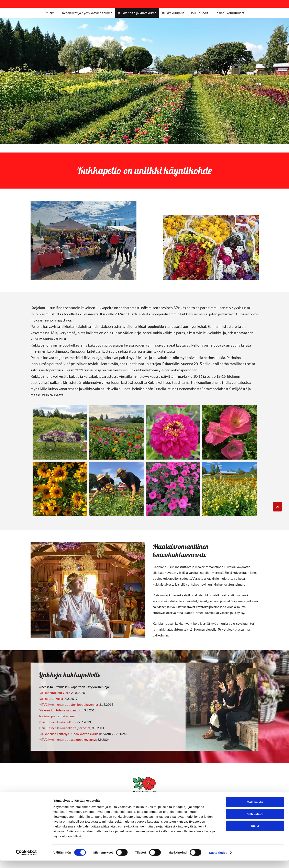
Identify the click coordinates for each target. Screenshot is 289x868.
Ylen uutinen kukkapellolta (57, 722)
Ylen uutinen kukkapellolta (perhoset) (65, 728)
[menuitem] (50, 13)
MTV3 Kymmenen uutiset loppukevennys (68, 739)
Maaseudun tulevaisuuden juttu (61, 710)
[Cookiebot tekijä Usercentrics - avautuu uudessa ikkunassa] (26, 860)
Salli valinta (255, 821)
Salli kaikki (255, 810)
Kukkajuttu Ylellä (51, 698)
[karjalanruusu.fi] (60, 432)
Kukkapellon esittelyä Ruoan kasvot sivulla (69, 734)
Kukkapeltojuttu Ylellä (54, 693)
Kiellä (255, 833)
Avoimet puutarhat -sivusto (58, 716)
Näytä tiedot (218, 860)
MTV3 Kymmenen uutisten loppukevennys (69, 704)
